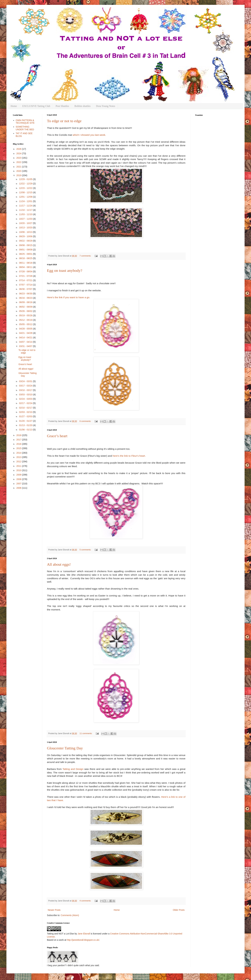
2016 (19, 444)
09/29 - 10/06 (26, 236)
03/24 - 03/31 (26, 381)
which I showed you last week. (90, 135)
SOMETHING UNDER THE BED (25, 128)
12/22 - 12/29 (26, 184)
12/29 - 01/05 (26, 179)
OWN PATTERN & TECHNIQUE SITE (25, 122)
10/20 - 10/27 (26, 223)
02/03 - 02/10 (26, 412)
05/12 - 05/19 (26, 320)
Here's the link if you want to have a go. (68, 297)
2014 (19, 453)
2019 (19, 175)
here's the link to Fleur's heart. (129, 456)
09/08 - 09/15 (26, 245)
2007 (19, 484)
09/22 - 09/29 (26, 241)
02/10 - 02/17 (26, 408)
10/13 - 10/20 (26, 228)
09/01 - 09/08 (26, 250)
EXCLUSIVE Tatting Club (36, 106)
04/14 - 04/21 (26, 338)
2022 (19, 162)
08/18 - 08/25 (26, 258)
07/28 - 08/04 (26, 271)
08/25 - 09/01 (26, 254)
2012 (19, 461)
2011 (19, 466)
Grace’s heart (57, 436)
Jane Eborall (84, 934)
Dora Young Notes (106, 106)
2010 (19, 470)
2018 (19, 435)
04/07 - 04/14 (26, 342)
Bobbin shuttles (82, 106)
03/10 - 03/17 (26, 390)
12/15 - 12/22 (26, 188)
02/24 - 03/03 (26, 399)
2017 (19, 440)
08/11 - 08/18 (26, 263)
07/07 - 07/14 (26, 285)
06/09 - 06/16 (26, 302)
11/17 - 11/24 (26, 206)
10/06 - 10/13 (26, 232)
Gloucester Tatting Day (65, 748)
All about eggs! (59, 564)
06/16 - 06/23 (26, 298)
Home (14, 106)
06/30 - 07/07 (26, 289)
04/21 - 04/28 (26, 333)
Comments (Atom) (70, 915)
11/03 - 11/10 (26, 214)
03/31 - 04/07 (26, 346)
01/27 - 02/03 (26, 416)
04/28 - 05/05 (26, 329)
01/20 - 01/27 (26, 421)
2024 (19, 153)
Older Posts (179, 910)
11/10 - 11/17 (26, 210)
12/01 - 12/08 (26, 197)
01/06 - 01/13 (26, 430)
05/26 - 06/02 (26, 311)
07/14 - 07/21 (26, 280)
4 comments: (86, 901)
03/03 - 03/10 (26, 395)
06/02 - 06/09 (26, 307)
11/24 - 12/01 (26, 201)
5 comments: (86, 550)
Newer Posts (54, 910)
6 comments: (86, 421)
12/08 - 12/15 (26, 192)
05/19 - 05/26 (26, 315)
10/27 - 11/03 (26, 219)
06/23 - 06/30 (26, 294)
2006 (19, 488)
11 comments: (86, 733)
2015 (19, 448)
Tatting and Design (73, 769)
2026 (19, 149)
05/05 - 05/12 (26, 324)
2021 (19, 167)
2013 (19, 457)
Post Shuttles (62, 106)
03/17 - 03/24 (26, 386)
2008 (19, 479)
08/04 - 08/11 (26, 267)
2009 (19, 475)
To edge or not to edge (64, 121)
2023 (19, 158)
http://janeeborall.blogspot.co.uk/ (83, 940)
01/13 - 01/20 (26, 425)
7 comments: (86, 256)
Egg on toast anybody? (65, 271)
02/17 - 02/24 (26, 403)
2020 (19, 171)
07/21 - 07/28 (26, 276)
